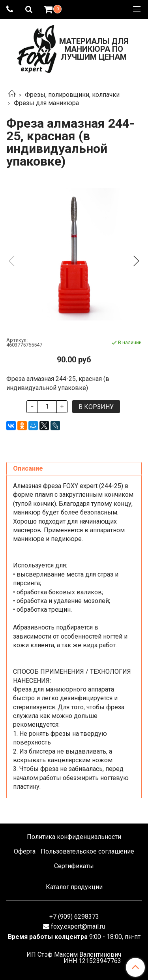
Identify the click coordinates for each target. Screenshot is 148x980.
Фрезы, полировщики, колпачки (72, 95)
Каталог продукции (74, 887)
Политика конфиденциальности (74, 837)
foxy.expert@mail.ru (78, 926)
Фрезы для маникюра (46, 103)
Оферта (25, 851)
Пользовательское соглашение (87, 851)
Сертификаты (74, 866)
